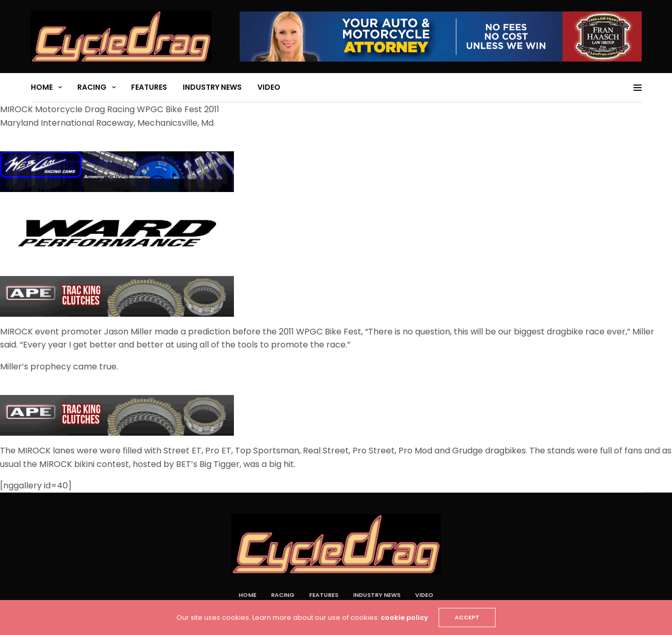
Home (42, 87)
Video (269, 87)
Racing (92, 87)
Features (149, 87)
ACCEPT (467, 617)
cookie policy (404, 618)
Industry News (212, 87)
